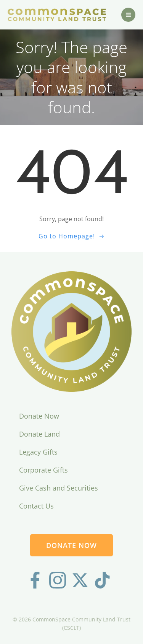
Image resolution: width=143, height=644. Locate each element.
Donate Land (39, 434)
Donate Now (39, 416)
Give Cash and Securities (59, 488)
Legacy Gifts (38, 452)
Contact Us (36, 506)
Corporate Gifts (43, 470)
